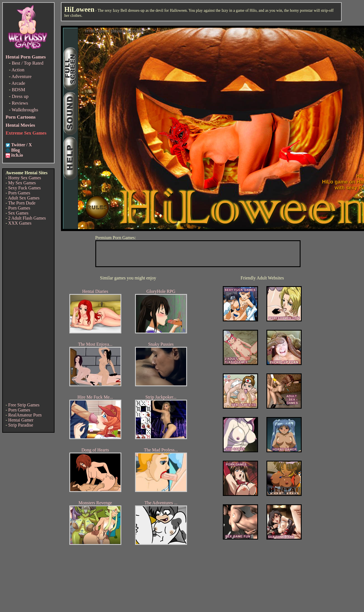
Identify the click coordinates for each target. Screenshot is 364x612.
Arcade (18, 83)
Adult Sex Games (24, 198)
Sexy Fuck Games (24, 188)
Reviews (20, 103)
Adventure (22, 76)
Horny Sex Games (24, 178)
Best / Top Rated (28, 63)
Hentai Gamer (21, 420)
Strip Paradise (21, 425)
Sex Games (18, 213)
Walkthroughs (25, 110)
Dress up (20, 96)
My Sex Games (22, 183)
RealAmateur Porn (25, 415)
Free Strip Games (24, 405)
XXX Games (20, 223)
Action (18, 70)
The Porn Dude (22, 203)
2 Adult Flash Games (27, 218)
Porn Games (19, 193)
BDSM (18, 90)
